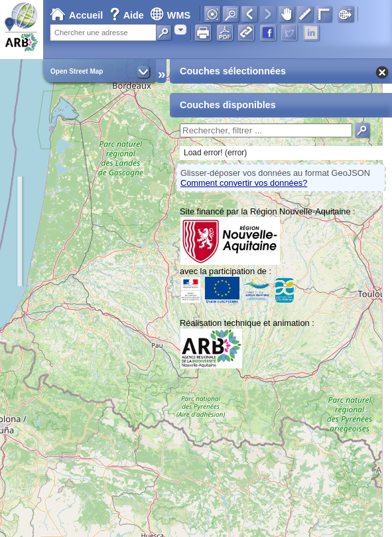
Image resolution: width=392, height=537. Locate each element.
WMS (170, 15)
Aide (128, 15)
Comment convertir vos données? (244, 183)
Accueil (76, 15)
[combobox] (180, 30)
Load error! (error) (215, 153)
